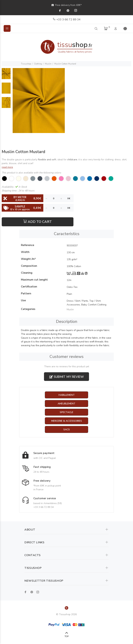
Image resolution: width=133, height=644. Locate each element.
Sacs (67, 430)
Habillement (67, 395)
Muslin (48, 64)
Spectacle (66, 412)
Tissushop (26, 64)
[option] (6, 75)
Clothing (38, 64)
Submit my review (67, 377)
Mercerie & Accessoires (67, 421)
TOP (67, 636)
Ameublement (66, 404)
